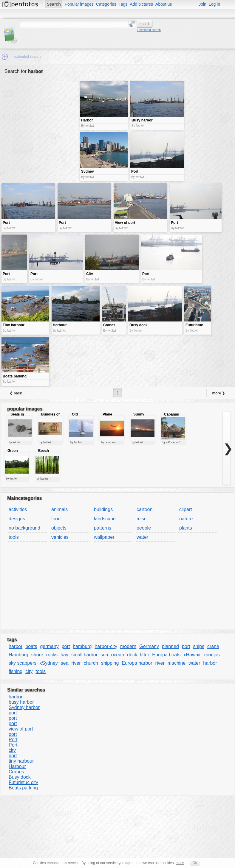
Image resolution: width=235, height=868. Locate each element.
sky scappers (23, 663)
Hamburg (18, 655)
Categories (106, 4)
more (180, 863)
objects (59, 528)
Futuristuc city (23, 782)
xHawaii (192, 655)
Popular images (79, 4)
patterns (103, 528)
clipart (186, 509)
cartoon (144, 509)
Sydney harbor (24, 707)
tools (14, 537)
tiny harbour (21, 761)
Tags (123, 4)
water (142, 537)
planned (170, 646)
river (76, 663)
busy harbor (21, 702)
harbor (16, 646)
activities (18, 509)
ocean (118, 655)
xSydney (48, 663)
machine (177, 663)
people (144, 528)
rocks (52, 655)
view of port (21, 729)
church (91, 663)
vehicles (60, 537)
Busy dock (20, 777)
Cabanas (171, 414)
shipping (110, 663)
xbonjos (212, 655)
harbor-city (106, 646)
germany (49, 646)
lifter (145, 655)
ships (199, 646)
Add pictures (141, 4)
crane (213, 646)
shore (37, 655)
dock (132, 655)
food (56, 519)
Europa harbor (137, 663)
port (66, 646)
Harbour (17, 766)
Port (13, 740)
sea (104, 655)
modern (128, 646)
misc (142, 519)
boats (31, 646)
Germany (149, 646)
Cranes (16, 772)
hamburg (82, 646)
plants (186, 528)
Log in (214, 4)
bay (64, 655)
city (29, 671)
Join (202, 4)
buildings (103, 509)
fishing (16, 671)
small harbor (84, 655)
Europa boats (166, 655)
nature (186, 519)
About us (164, 4)
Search (54, 4)
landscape (105, 519)
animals (59, 509)
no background (24, 528)
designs (17, 519)
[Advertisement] (40, 123)
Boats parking (23, 788)
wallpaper (104, 537)
